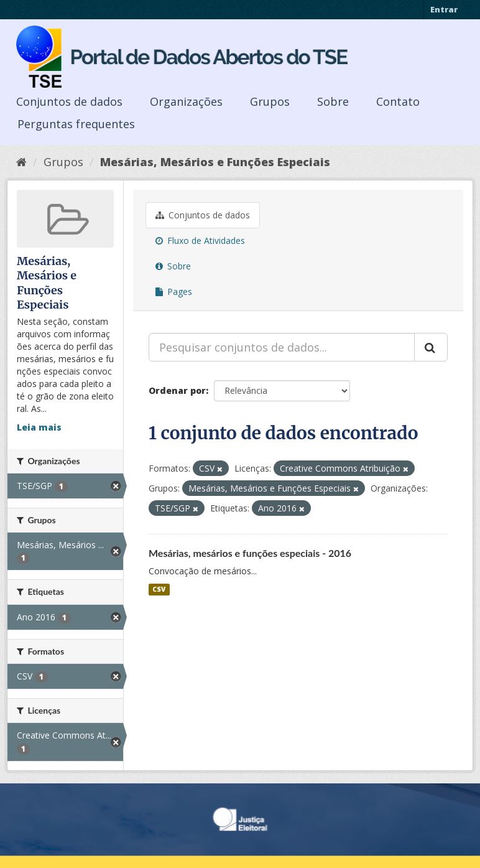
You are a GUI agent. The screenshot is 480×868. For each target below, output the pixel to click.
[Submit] (431, 347)
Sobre (333, 101)
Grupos (270, 101)
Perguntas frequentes (76, 124)
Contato (398, 101)
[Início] (21, 162)
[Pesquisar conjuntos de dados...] (282, 347)
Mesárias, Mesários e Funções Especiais (215, 162)
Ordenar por (177, 390)
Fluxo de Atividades (200, 240)
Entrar (444, 9)
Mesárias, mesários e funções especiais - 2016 (250, 553)
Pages (174, 292)
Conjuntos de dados (69, 101)
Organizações (186, 101)
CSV (159, 589)
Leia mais (39, 427)
